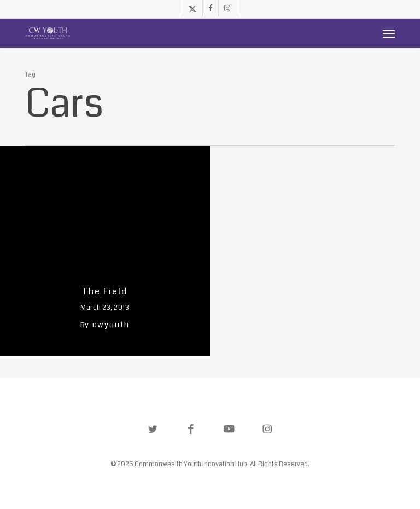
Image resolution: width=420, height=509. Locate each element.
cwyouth (111, 325)
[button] (389, 33)
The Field (105, 292)
